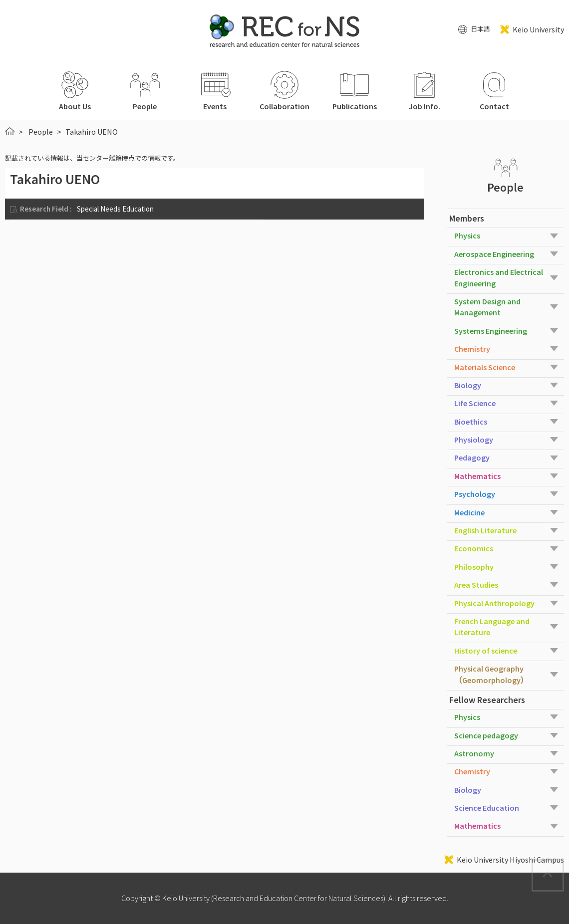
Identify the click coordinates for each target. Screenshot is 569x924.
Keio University (538, 29)
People (41, 132)
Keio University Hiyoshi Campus (510, 860)
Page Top (563, 866)
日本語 (480, 29)
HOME (10, 131)
